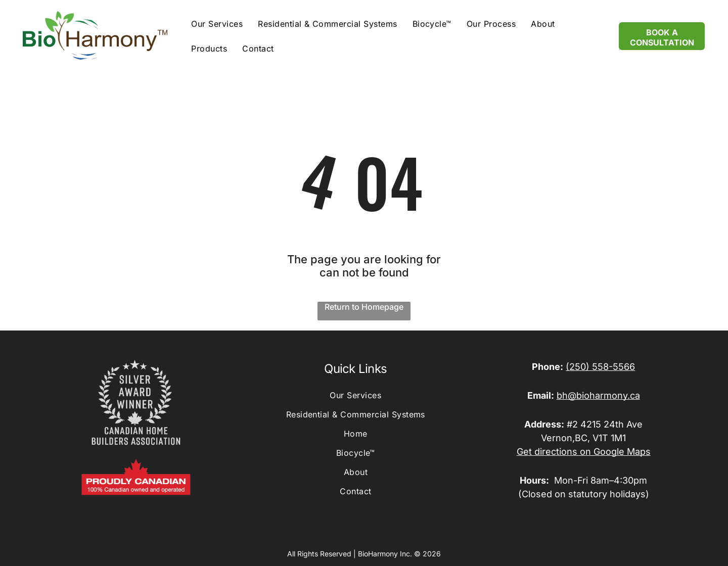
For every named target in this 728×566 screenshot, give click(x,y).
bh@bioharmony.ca (598, 395)
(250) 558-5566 (600, 367)
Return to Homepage (364, 307)
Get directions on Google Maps (584, 452)
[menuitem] (217, 23)
